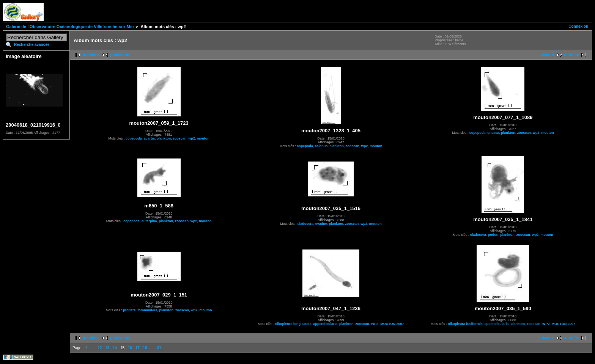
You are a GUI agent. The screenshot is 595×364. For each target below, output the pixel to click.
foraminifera (147, 310)
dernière (572, 55)
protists (129, 310)
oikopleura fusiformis (465, 324)
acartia (149, 138)
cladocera (305, 224)
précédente (120, 55)
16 (130, 348)
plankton (164, 138)
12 (100, 348)
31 (159, 348)
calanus (321, 146)
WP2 (375, 324)
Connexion (578, 26)
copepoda (134, 138)
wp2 (192, 138)
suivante (546, 55)
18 (145, 348)
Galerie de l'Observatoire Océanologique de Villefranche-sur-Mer (70, 27)
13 (107, 348)
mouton (203, 138)
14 (115, 348)
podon (493, 235)
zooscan (179, 138)
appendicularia (326, 324)
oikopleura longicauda (293, 324)
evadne (321, 224)
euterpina (149, 221)
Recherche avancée (32, 45)
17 (138, 348)
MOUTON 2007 (392, 324)
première (91, 55)
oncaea (493, 133)
